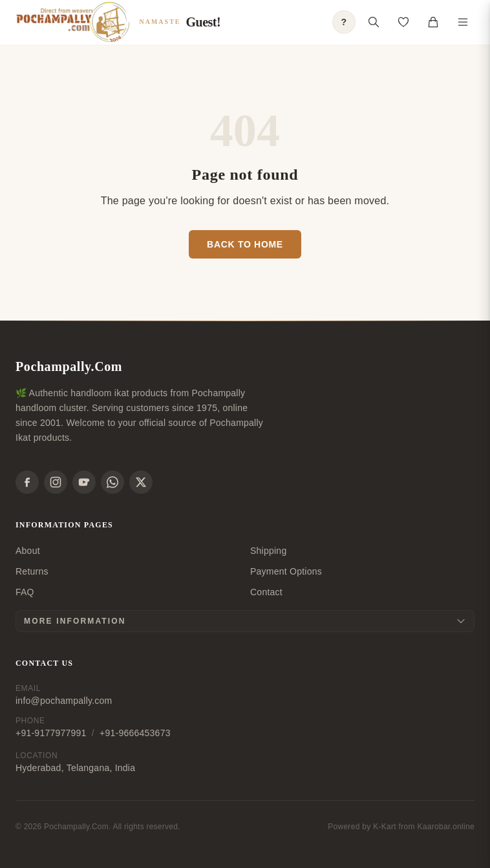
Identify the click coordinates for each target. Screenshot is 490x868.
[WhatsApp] (112, 482)
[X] (141, 482)
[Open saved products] (403, 22)
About (28, 551)
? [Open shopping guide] (344, 22)
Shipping (268, 551)
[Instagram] (56, 482)
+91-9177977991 (51, 733)
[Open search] (374, 22)
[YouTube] (84, 482)
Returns (32, 571)
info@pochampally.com (64, 701)
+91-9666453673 (135, 733)
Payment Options (286, 571)
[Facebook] (27, 482)
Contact (266, 592)
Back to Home (245, 244)
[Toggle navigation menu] (463, 22)
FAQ (25, 592)
